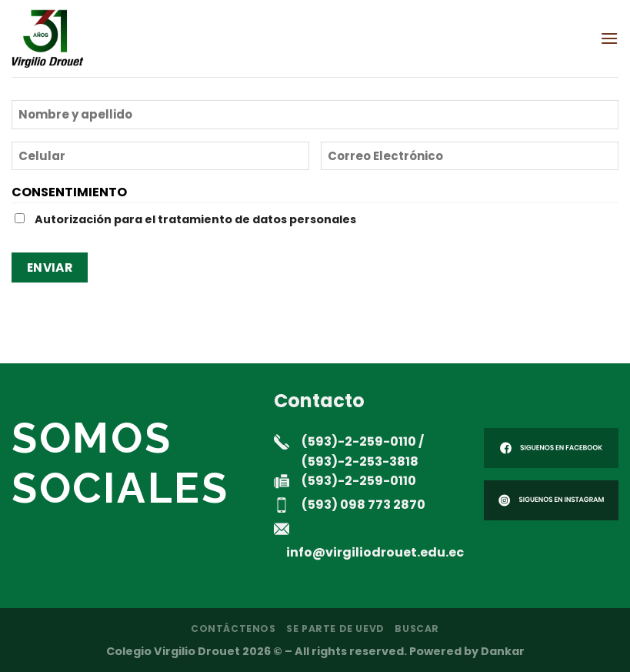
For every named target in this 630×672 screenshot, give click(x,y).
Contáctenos (233, 629)
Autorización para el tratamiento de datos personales (195, 219)
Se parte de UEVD (335, 629)
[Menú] (609, 38)
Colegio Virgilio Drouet (173, 651)
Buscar (417, 629)
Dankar (503, 651)
